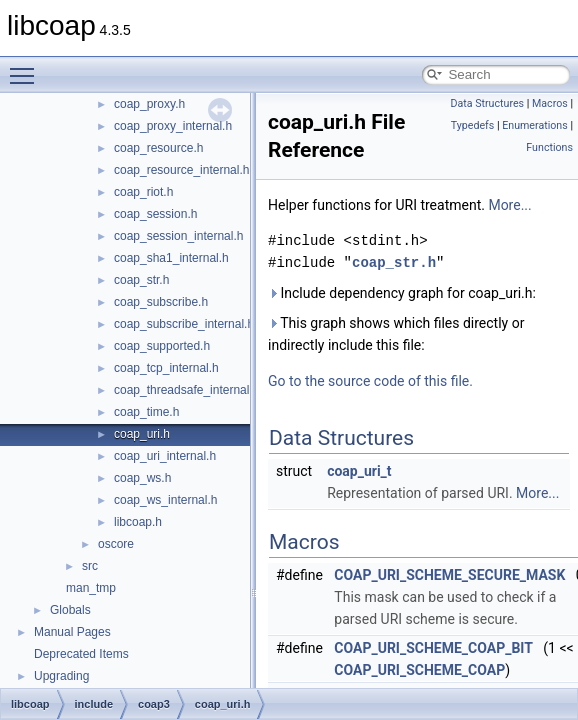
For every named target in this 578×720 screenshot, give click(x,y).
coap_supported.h (162, 346)
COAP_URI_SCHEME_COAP (419, 670)
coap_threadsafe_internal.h (186, 390)
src (90, 566)
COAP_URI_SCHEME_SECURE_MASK (449, 575)
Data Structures (487, 103)
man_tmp (91, 588)
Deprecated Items (81, 654)
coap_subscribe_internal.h (184, 324)
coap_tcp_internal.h (166, 368)
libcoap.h (138, 522)
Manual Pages (72, 632)
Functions (549, 147)
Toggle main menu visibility (27, 67)
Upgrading (61, 676)
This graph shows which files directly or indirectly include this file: (396, 334)
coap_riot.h (143, 192)
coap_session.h (155, 214)
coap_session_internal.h (178, 236)
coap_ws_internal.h (165, 500)
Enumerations (535, 125)
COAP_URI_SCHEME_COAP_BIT (433, 648)
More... (509, 205)
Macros (550, 103)
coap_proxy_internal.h (173, 126)
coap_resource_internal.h (181, 170)
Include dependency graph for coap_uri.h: (402, 293)
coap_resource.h (158, 148)
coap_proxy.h (149, 104)
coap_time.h (146, 412)
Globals (70, 610)
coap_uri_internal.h (165, 456)
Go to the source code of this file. (370, 381)
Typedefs (473, 125)
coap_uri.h (142, 434)
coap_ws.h (142, 478)
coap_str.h (141, 280)
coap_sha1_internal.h (171, 258)
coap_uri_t (359, 471)
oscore (116, 544)
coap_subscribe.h (161, 302)
